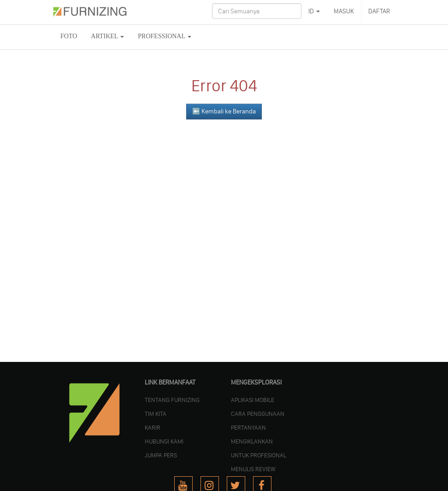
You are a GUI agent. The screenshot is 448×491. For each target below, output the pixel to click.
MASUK (344, 11)
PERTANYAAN (248, 427)
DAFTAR (379, 11)
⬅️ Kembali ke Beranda (224, 111)
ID (314, 11)
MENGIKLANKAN (252, 441)
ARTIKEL (107, 36)
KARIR (153, 427)
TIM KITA (156, 414)
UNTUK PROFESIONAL (259, 455)
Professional (165, 36)
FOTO (69, 36)
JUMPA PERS (161, 455)
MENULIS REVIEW (253, 469)
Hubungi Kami (164, 441)
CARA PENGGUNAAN (258, 414)
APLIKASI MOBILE (253, 400)
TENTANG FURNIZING (172, 400)
